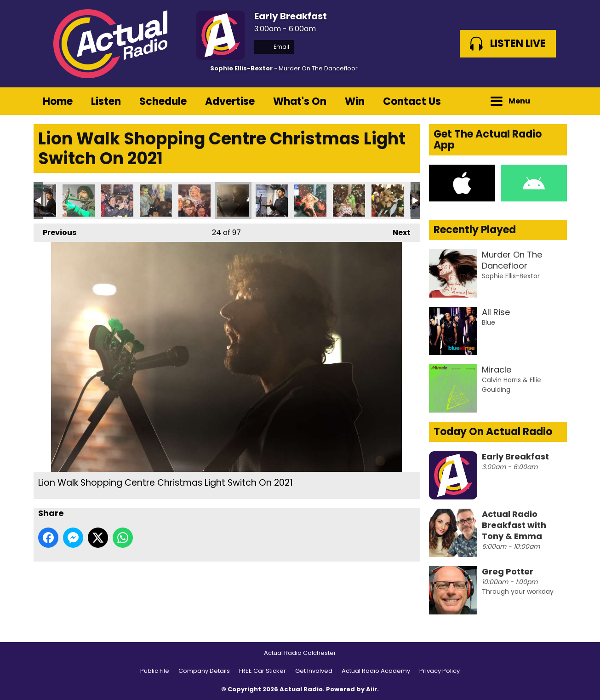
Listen (106, 101)
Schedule (163, 101)
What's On (300, 101)
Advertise (230, 101)
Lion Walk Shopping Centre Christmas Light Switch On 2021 (79, 201)
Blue (489, 322)
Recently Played (475, 230)
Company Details (204, 671)
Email (274, 47)
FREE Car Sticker (263, 671)
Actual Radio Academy (376, 671)
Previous (55, 231)
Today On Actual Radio (493, 432)
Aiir (371, 689)
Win (355, 101)
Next (397, 231)
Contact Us (412, 101)
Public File (155, 671)
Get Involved (314, 671)
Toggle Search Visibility (553, 101)
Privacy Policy (440, 671)
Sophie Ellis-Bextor (241, 68)
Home (58, 101)
